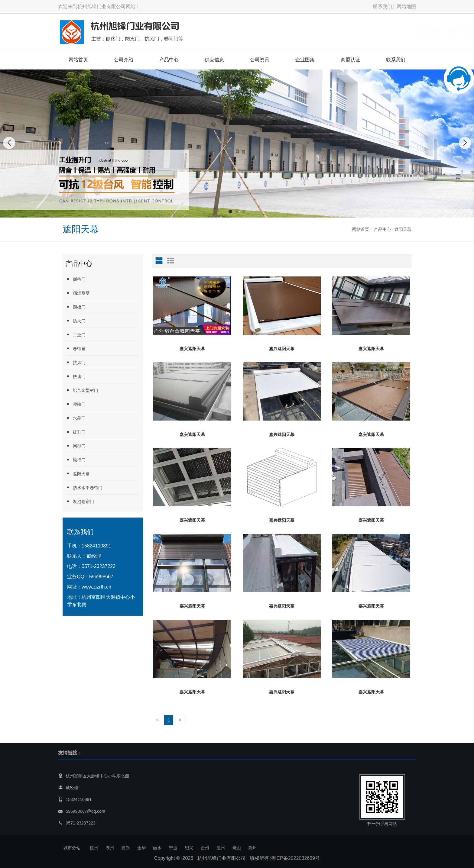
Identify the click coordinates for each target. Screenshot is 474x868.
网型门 (76, 446)
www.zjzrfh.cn (96, 587)
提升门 (76, 432)
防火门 (76, 321)
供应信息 (214, 60)
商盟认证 (350, 60)
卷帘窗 (76, 348)
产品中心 (169, 60)
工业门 (76, 335)
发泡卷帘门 (80, 501)
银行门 (76, 460)
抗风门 (76, 362)
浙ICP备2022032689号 (295, 858)
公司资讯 (260, 60)
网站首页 (78, 60)
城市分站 (72, 848)
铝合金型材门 (82, 390)
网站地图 (406, 6)
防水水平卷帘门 (84, 487)
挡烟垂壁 (78, 293)
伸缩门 (76, 404)
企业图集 (305, 60)
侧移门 (76, 279)
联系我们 (382, 6)
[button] (230, 211)
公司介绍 (124, 60)
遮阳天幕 (403, 229)
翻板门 (76, 307)
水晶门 (76, 418)
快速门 (76, 376)
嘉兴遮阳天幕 (192, 349)
